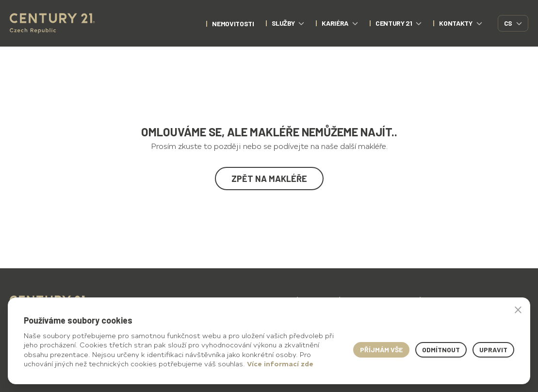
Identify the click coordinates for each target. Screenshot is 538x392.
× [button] (518, 310)
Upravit (493, 350)
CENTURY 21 (399, 23)
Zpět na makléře (269, 179)
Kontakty (460, 23)
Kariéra (340, 23)
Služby (288, 23)
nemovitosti (233, 24)
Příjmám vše (381, 350)
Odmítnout (441, 350)
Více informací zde (280, 364)
